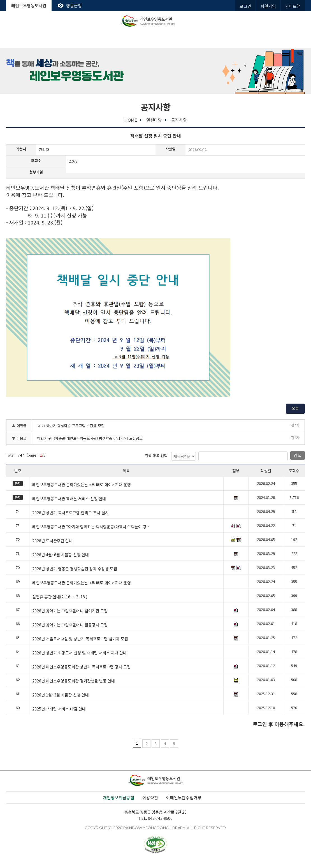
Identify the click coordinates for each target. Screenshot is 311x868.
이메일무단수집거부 (184, 798)
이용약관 (150, 798)
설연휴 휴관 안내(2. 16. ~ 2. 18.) (60, 597)
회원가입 (268, 6)
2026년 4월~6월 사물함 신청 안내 (61, 555)
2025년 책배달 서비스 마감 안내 (59, 709)
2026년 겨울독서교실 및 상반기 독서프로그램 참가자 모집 (80, 639)
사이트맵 (293, 6)
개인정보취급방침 (119, 798)
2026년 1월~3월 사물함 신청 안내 (61, 695)
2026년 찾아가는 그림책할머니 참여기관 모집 (70, 611)
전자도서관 (113, 39)
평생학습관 (198, 39)
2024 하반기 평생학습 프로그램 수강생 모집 (71, 426)
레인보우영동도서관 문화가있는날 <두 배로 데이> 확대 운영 (82, 485)
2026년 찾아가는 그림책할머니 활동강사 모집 (70, 625)
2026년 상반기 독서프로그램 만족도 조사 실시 (70, 513)
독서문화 (155, 39)
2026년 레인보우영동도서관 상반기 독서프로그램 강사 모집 (81, 667)
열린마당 (241, 39)
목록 (295, 408)
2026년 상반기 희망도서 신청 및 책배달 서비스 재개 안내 (79, 653)
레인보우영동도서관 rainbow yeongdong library (155, 21)
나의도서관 (283, 39)
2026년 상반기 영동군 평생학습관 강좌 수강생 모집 (75, 569)
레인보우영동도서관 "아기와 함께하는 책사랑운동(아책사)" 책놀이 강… (91, 527)
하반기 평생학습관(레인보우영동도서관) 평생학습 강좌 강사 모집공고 (90, 438)
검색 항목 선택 (156, 456)
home (131, 120)
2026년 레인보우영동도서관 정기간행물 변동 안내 (74, 681)
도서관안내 (28, 39)
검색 (298, 455)
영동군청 (74, 5)
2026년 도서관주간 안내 (52, 541)
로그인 (245, 6)
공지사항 (179, 120)
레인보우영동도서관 (29, 5)
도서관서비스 (70, 39)
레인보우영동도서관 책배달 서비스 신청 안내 (69, 499)
